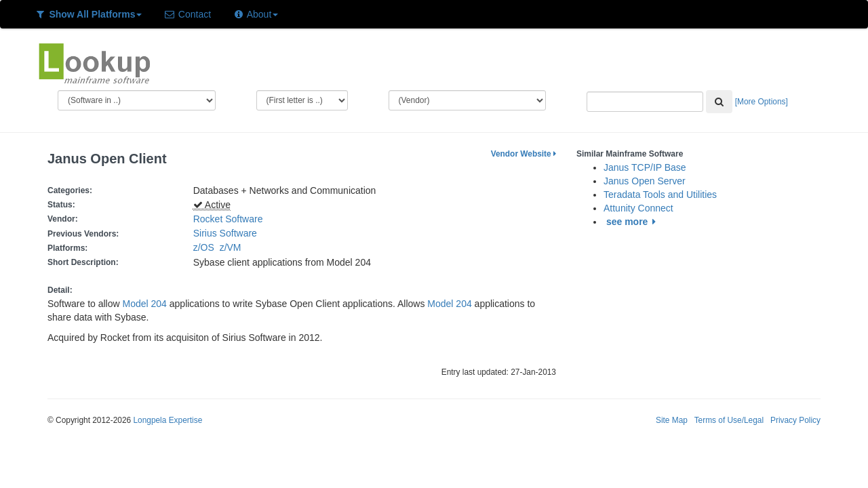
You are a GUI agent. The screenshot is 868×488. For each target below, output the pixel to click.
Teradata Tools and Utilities (660, 195)
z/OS (206, 247)
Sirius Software (225, 233)
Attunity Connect (638, 208)
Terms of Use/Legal (729, 420)
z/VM (233, 247)
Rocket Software (228, 219)
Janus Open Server (645, 181)
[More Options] (762, 102)
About (255, 14)
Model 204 (145, 304)
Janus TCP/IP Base (645, 167)
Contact (187, 14)
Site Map (672, 420)
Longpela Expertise (167, 420)
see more (633, 222)
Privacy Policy (795, 420)
